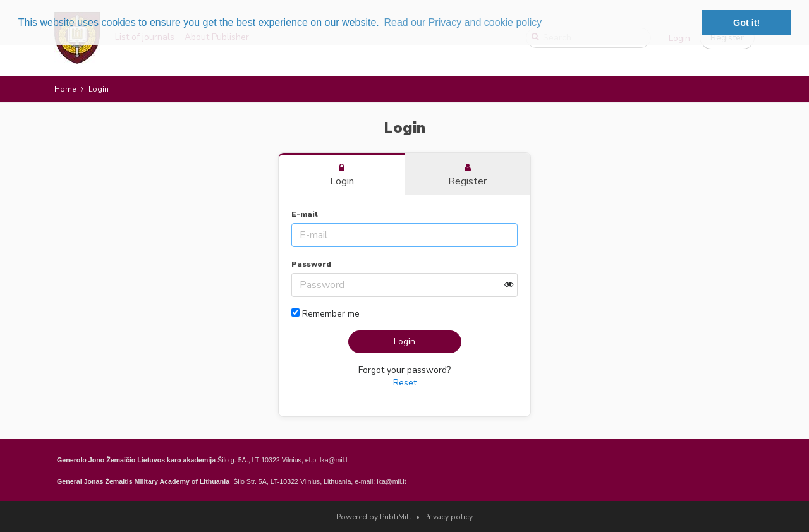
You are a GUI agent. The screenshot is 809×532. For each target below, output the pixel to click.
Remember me (325, 314)
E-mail (305, 214)
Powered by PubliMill (374, 517)
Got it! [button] (746, 23)
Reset (405, 383)
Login (404, 342)
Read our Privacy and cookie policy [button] (463, 22)
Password (311, 264)
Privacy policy (448, 517)
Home (65, 89)
